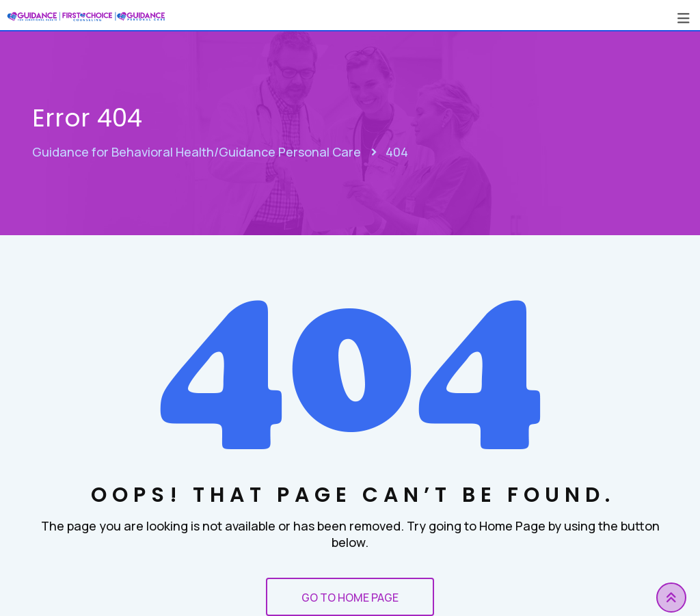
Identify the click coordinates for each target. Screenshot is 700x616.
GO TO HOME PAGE (350, 598)
